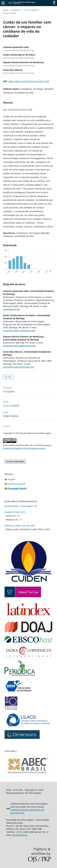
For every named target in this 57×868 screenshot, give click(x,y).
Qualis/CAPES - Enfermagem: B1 (21, 506)
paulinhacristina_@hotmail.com (19, 330)
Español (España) (17, 484)
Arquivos (16, 10)
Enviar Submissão (15, 461)
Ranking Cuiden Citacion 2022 (20, 526)
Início (5, 10)
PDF (9, 377)
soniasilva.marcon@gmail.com (19, 367)
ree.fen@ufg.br (20, 835)
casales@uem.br (11, 309)
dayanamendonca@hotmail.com (19, 346)
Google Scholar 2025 (15, 512)
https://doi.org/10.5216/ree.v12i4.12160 (29, 81)
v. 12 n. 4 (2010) (31, 10)
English (12, 479)
